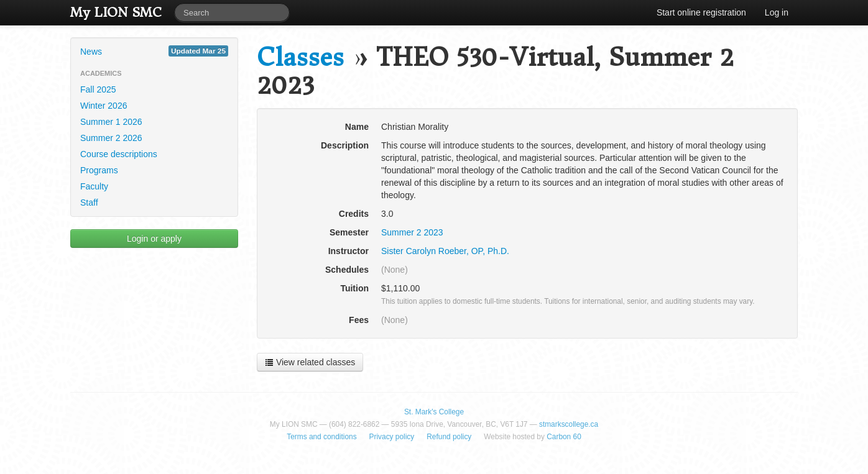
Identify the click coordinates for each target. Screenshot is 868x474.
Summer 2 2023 (412, 232)
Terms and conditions (321, 437)
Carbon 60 (564, 437)
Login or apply (154, 239)
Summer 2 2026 (111, 138)
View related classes (310, 362)
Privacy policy (392, 437)
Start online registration (701, 12)
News (154, 51)
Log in (777, 12)
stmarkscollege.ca (569, 424)
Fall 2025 (98, 89)
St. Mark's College (434, 412)
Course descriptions (119, 154)
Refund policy (449, 437)
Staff (89, 203)
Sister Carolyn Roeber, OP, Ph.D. (445, 251)
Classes (300, 57)
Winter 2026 (104, 106)
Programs (99, 170)
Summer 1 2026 (111, 122)
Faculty (94, 186)
